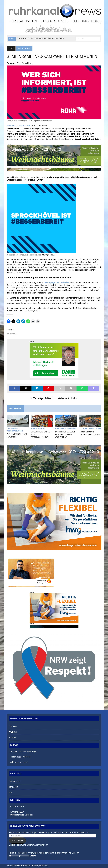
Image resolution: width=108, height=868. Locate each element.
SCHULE (41, 429)
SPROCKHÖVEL (13, 429)
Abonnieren (17, 840)
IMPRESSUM (13, 787)
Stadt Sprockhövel (25, 63)
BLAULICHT (84, 429)
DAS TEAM (13, 726)
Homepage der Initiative (57, 283)
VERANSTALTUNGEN (15, 431)
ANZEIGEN (13, 732)
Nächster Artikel (67, 398)
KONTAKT (12, 737)
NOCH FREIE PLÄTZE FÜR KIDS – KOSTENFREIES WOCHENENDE (65, 434)
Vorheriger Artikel (42, 398)
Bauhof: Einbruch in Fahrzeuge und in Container (90, 433)
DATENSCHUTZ (14, 781)
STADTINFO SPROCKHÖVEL (66, 429)
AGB (11, 792)
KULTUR (34, 429)
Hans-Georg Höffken (21, 126)
